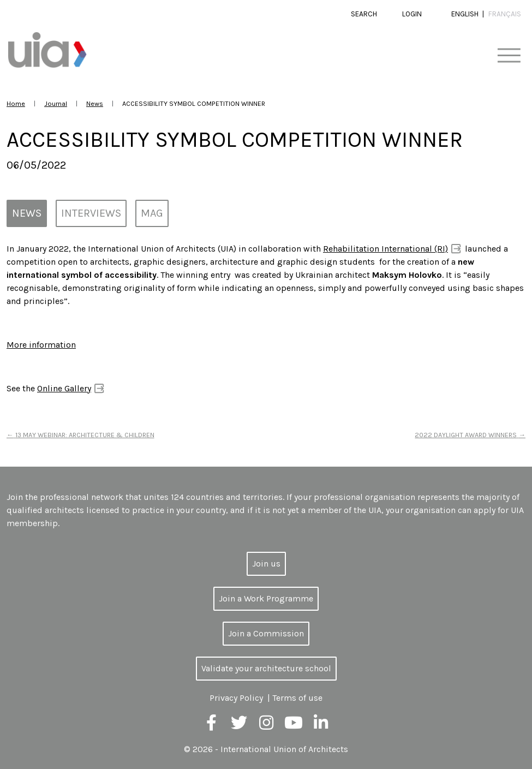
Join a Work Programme (266, 598)
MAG (152, 213)
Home (16, 103)
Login (412, 14)
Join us (266, 564)
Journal (56, 103)
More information (41, 345)
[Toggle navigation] (509, 56)
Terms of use (297, 698)
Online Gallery (64, 388)
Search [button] (364, 14)
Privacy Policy (236, 698)
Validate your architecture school (266, 668)
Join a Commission (266, 633)
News (95, 103)
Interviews (91, 213)
